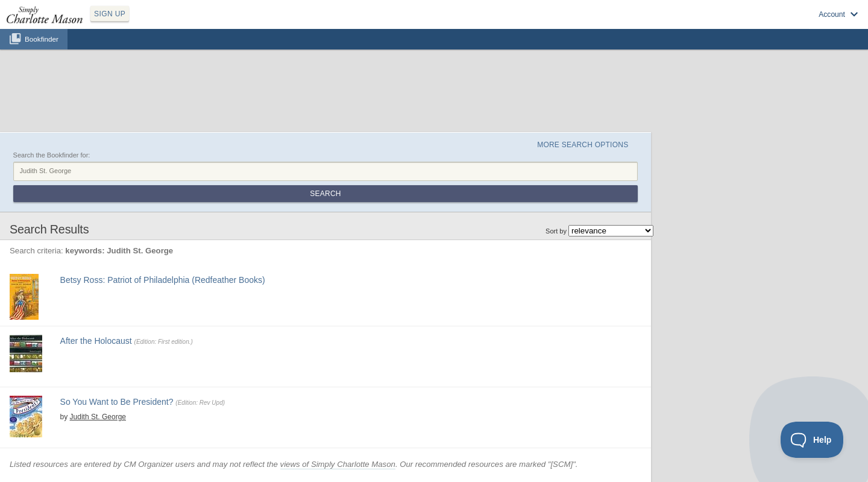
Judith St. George (98, 417)
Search (325, 194)
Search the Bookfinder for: (52, 155)
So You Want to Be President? (117, 402)
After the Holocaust (96, 341)
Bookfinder (42, 39)
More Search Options (583, 145)
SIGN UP (110, 14)
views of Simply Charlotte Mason (338, 464)
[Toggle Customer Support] (812, 440)
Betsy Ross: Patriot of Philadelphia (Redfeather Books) (163, 280)
